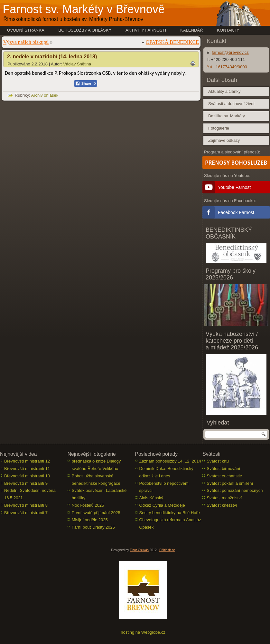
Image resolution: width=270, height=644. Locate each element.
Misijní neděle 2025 (90, 520)
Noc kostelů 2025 (88, 505)
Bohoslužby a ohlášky (85, 30)
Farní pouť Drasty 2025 (93, 527)
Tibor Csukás (139, 550)
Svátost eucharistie (224, 476)
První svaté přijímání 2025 (96, 513)
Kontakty (228, 30)
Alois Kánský (151, 498)
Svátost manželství (224, 498)
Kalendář (191, 30)
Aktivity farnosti (146, 30)
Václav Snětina (77, 64)
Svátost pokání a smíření (230, 483)
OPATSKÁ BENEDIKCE (172, 42)
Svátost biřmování (223, 468)
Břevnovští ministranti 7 (26, 513)
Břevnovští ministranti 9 (26, 483)
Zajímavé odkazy (224, 140)
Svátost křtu (218, 461)
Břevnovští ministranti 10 (27, 476)
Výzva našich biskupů (26, 42)
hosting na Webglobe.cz (143, 632)
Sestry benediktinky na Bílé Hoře (170, 513)
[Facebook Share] (86, 83)
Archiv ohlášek (45, 95)
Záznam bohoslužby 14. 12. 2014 (170, 461)
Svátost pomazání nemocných (235, 490)
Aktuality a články (224, 91)
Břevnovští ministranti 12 (27, 461)
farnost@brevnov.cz (230, 52)
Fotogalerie (219, 128)
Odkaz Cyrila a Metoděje (162, 505)
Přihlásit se (167, 550)
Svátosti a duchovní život (231, 104)
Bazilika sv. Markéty (227, 116)
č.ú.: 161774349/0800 (227, 67)
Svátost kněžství (222, 505)
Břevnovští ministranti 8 (26, 505)
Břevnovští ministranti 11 (27, 468)
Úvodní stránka (26, 30)
